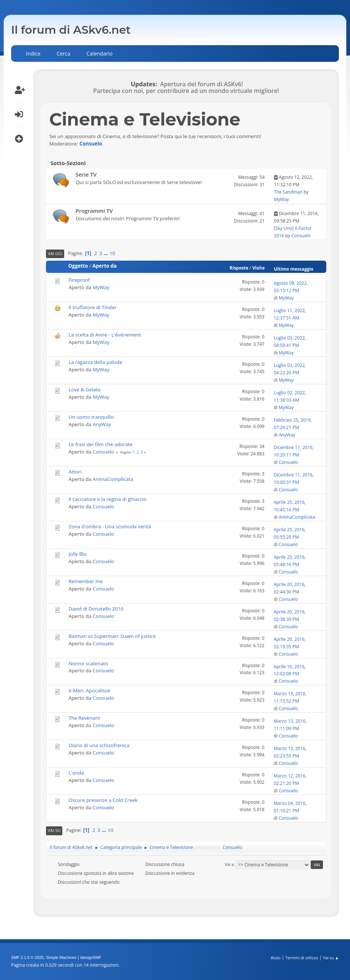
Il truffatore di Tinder (93, 307)
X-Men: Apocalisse (89, 690)
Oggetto (78, 266)
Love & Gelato (85, 389)
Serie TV (86, 174)
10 (112, 253)
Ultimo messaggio (297, 269)
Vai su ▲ (331, 958)
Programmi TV (94, 211)
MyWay (282, 199)
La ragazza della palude (95, 362)
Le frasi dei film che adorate (100, 444)
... (107, 253)
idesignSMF (91, 957)
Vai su (54, 830)
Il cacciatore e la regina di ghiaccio (108, 499)
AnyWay (102, 424)
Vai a (229, 864)
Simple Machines (61, 957)
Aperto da (105, 266)
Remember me (86, 581)
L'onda (76, 773)
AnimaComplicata (113, 479)
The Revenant (84, 718)
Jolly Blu (78, 554)
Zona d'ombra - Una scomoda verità (110, 526)
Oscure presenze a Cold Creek (103, 800)
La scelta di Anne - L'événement (105, 335)
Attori (75, 472)
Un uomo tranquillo (91, 417)
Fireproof (79, 280)
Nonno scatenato (88, 663)
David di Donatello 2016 (96, 609)
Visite (258, 268)
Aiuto (275, 958)
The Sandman (288, 192)
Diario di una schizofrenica (99, 745)
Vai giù (55, 253)
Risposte (239, 268)
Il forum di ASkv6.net (71, 30)
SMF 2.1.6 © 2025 (27, 957)
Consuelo (91, 144)
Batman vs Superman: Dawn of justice (112, 636)
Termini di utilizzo (302, 958)
